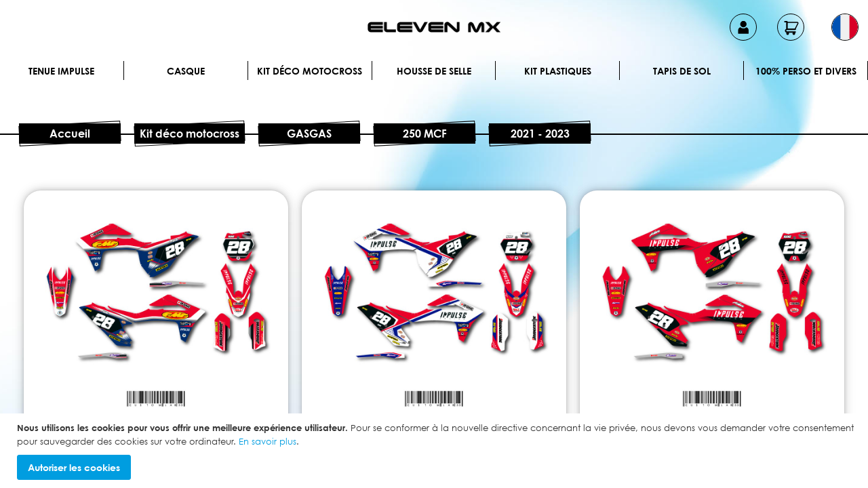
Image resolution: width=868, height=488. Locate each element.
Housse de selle (434, 71)
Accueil (70, 134)
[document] (436, 451)
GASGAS (309, 134)
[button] (845, 27)
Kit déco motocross (310, 71)
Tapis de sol (682, 71)
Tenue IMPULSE (61, 71)
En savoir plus (268, 441)
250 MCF (425, 134)
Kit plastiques (558, 71)
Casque (186, 71)
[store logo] (434, 27)
